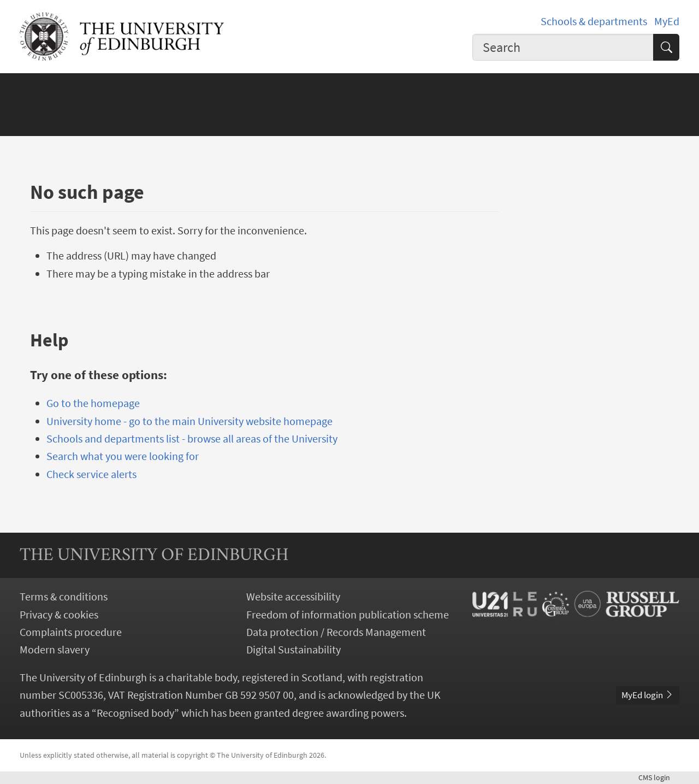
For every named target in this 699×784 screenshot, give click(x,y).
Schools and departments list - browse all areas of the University (192, 439)
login (659, 777)
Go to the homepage (93, 403)
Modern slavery (55, 650)
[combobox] (563, 47)
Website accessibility (293, 597)
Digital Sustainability (294, 650)
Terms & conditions (64, 597)
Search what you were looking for (123, 456)
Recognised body (135, 713)
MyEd (667, 21)
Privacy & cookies (59, 615)
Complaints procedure (71, 632)
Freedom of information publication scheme (348, 615)
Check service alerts (91, 474)
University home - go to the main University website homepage (189, 421)
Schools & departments (594, 21)
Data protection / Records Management (336, 632)
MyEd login (648, 695)
